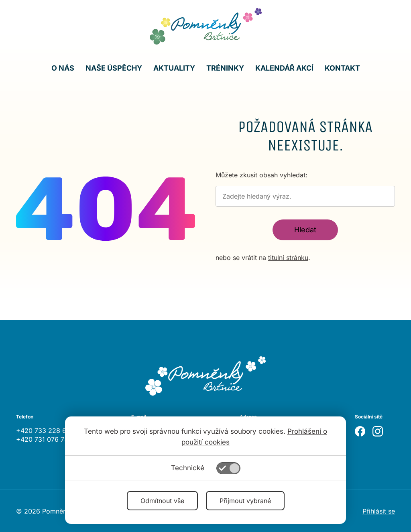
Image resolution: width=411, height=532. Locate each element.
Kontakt (342, 68)
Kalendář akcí (284, 68)
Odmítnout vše (162, 501)
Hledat (305, 230)
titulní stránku (288, 258)
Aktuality (174, 68)
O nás (63, 68)
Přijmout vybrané (245, 501)
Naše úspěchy (114, 68)
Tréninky (225, 68)
